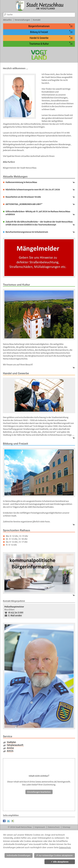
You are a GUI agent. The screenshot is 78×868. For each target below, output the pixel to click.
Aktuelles (7, 20)
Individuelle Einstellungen (19, 855)
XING (13, 821)
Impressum (40, 827)
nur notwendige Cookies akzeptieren (55, 855)
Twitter (8, 821)
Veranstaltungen (22, 20)
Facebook (4, 821)
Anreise (10, 748)
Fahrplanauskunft (15, 745)
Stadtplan (11, 742)
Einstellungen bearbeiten (39, 792)
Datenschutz (54, 827)
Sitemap (66, 827)
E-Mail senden (15, 615)
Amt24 (10, 751)
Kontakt (37, 20)
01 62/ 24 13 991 (16, 613)
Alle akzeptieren (60, 862)
